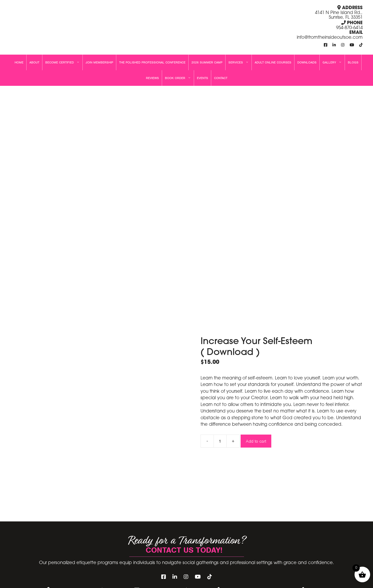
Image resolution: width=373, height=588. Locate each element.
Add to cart (256, 441)
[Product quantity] (220, 441)
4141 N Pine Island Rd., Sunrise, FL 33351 (339, 15)
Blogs (353, 62)
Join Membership (99, 62)
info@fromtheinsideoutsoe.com (330, 38)
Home (19, 62)
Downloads (307, 62)
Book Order (179, 78)
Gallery (334, 62)
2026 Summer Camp (207, 62)
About (34, 62)
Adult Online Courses (273, 62)
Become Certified (64, 62)
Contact (221, 78)
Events (202, 78)
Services (240, 62)
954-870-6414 (349, 28)
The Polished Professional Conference (152, 62)
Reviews (152, 78)
